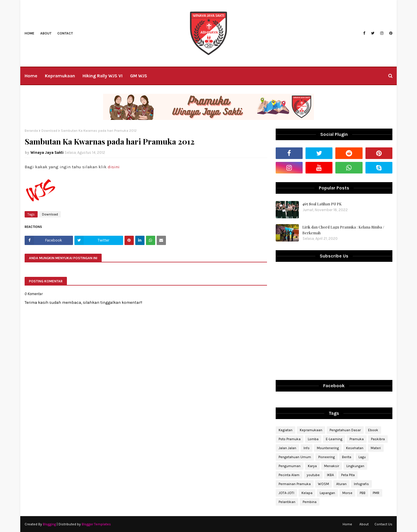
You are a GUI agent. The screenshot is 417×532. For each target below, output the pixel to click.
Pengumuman (290, 466)
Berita (347, 457)
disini (114, 167)
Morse (347, 493)
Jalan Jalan (287, 448)
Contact (65, 33)
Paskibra (378, 439)
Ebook (373, 430)
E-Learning (334, 439)
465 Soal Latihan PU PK (322, 204)
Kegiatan (286, 430)
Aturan (341, 484)
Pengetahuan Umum (295, 457)
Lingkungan (355, 466)
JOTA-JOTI (286, 493)
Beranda (31, 131)
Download (49, 131)
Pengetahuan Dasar (345, 430)
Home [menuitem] (31, 76)
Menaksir (332, 466)
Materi (376, 448)
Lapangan (327, 493)
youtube (313, 475)
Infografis (361, 484)
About (46, 33)
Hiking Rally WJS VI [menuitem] (103, 76)
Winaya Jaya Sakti (47, 152)
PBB (363, 493)
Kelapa (307, 493)
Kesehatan (355, 448)
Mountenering (328, 448)
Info (307, 448)
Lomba (313, 439)
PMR (376, 493)
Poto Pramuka (290, 439)
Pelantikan (287, 502)
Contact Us (383, 524)
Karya (312, 466)
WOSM (323, 484)
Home (30, 33)
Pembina (310, 502)
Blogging (49, 524)
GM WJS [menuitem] (139, 76)
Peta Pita (348, 475)
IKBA (330, 475)
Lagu (362, 457)
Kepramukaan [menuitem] (60, 76)
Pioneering (327, 457)
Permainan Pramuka (295, 484)
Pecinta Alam (289, 475)
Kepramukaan (311, 430)
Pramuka (357, 439)
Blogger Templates (96, 524)
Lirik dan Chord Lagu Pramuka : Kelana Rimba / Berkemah (343, 230)
